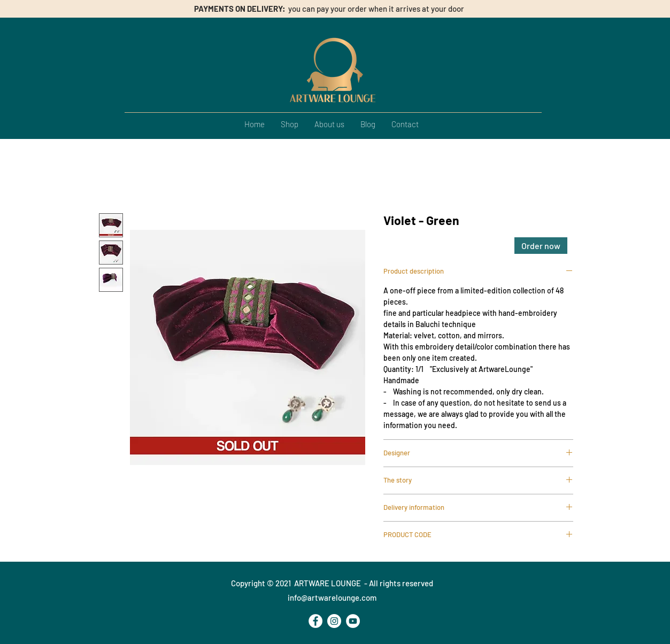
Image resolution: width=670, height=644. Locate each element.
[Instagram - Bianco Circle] (334, 621)
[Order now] (541, 246)
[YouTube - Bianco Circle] (353, 621)
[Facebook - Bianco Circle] (315, 621)
